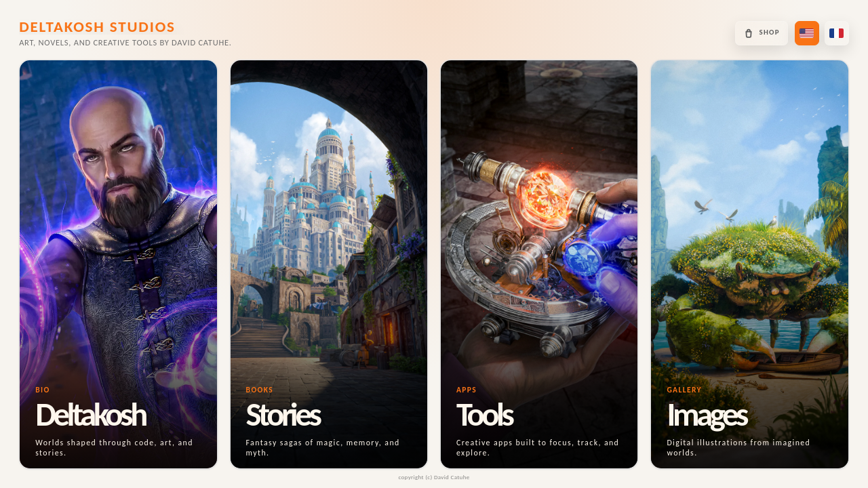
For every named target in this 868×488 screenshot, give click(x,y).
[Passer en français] (837, 33)
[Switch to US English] (807, 33)
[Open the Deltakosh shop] (761, 33)
